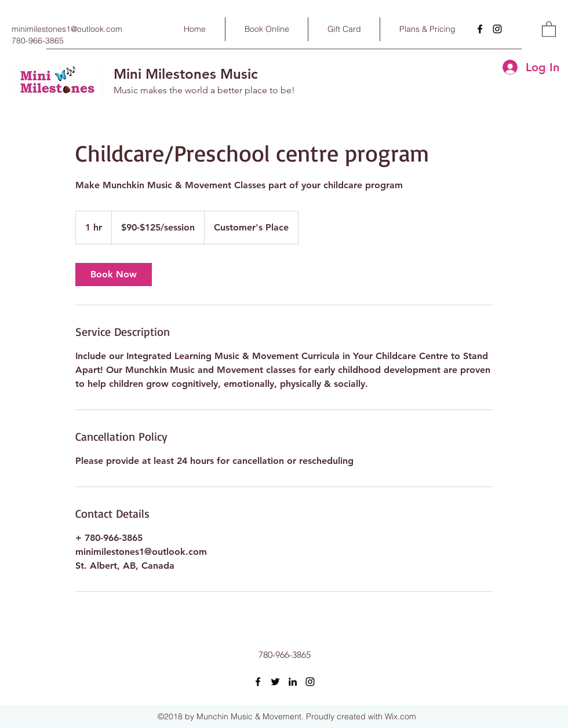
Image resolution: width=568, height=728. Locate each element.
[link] (114, 275)
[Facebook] (480, 29)
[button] (549, 29)
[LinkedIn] (293, 682)
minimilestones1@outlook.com (67, 29)
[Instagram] (497, 29)
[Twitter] (275, 682)
